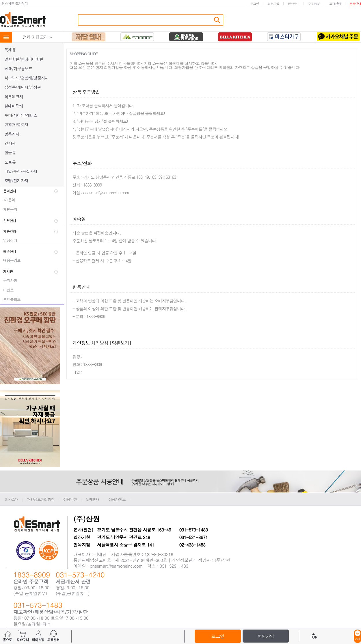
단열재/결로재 (16, 124)
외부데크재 (14, 97)
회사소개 (11, 499)
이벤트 (7, 290)
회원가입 (273, 4)
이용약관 (70, 499)
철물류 (10, 152)
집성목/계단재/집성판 (23, 87)
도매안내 (355, 4)
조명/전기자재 (16, 180)
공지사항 (9, 280)
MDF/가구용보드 (18, 69)
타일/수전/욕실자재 (21, 171)
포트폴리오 (10, 299)
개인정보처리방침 (41, 499)
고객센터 (335, 4)
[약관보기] (120, 343)
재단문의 (9, 209)
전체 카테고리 (38, 37)
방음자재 (12, 134)
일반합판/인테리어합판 (24, 59)
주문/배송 (314, 4)
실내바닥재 (14, 106)
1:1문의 (8, 200)
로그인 (254, 4)
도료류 (10, 162)
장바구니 (293, 4)
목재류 (10, 50)
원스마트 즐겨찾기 (15, 3)
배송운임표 (10, 260)
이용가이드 (117, 499)
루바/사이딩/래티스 (21, 115)
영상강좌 (9, 240)
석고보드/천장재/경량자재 (26, 78)
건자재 (10, 143)
